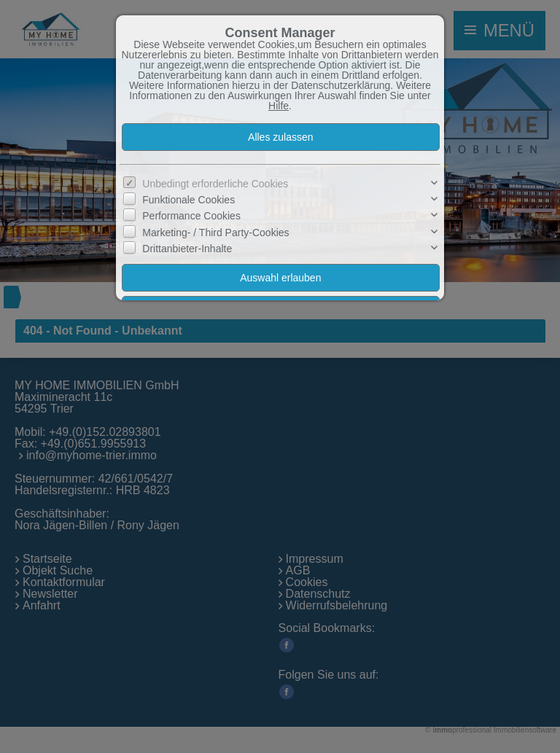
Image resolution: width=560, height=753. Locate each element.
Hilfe (279, 106)
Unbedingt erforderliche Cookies (215, 184)
